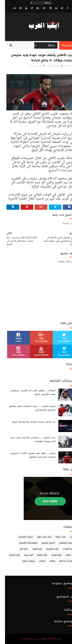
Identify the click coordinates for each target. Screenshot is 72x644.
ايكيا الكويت (32, 549)
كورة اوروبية (52, 555)
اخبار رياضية (31, 66)
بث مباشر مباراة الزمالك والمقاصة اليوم (29, 422)
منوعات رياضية (24, 561)
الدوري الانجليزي (21, 537)
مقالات (47, 561)
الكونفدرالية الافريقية (23, 543)
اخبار (67, 537)
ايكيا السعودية (48, 549)
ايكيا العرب (48, 23)
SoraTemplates (44, 639)
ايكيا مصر (19, 549)
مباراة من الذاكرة (62, 561)
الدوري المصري (43, 543)
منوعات (37, 561)
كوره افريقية (10, 555)
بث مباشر (65, 555)
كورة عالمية (37, 555)
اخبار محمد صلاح (39, 537)
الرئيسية (62, 45)
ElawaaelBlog (23, 639)
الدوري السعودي (62, 543)
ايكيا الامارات (63, 549)
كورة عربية (24, 555)
